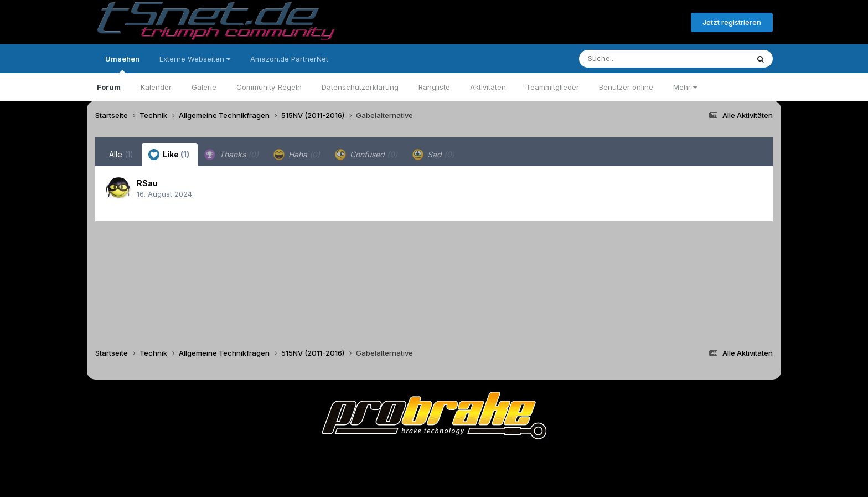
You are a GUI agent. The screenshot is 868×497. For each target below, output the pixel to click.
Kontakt (505, 457)
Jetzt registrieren (732, 22)
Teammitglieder (552, 87)
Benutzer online (626, 87)
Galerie (204, 87)
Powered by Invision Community (434, 481)
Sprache (328, 457)
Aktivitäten (488, 87)
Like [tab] (169, 155)
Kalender (156, 87)
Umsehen (122, 64)
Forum (109, 87)
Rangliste (434, 87)
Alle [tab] (121, 154)
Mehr (685, 87)
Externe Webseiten (195, 59)
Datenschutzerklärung (360, 87)
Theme (373, 457)
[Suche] (641, 59)
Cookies (544, 457)
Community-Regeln (269, 87)
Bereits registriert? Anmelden (622, 23)
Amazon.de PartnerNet (289, 59)
